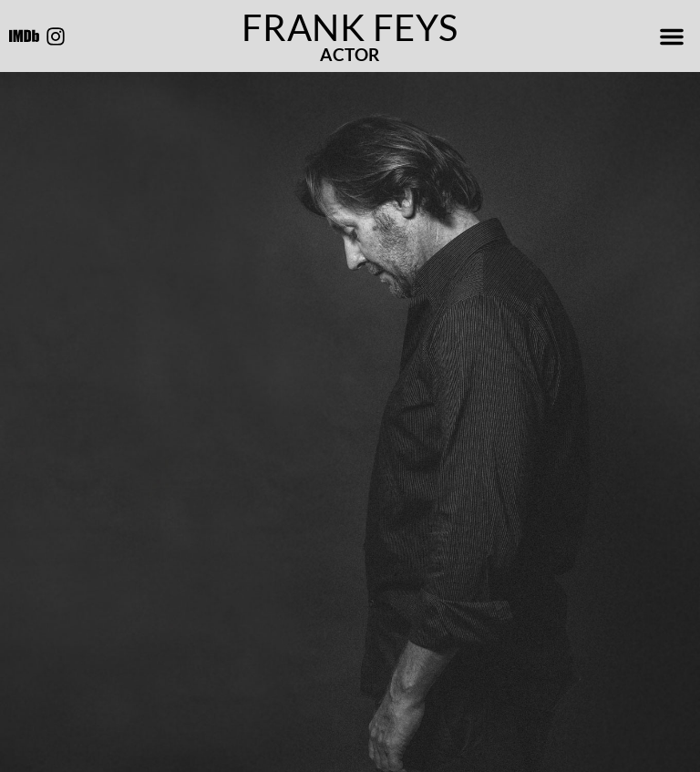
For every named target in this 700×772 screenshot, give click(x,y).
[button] (672, 36)
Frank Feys (350, 27)
